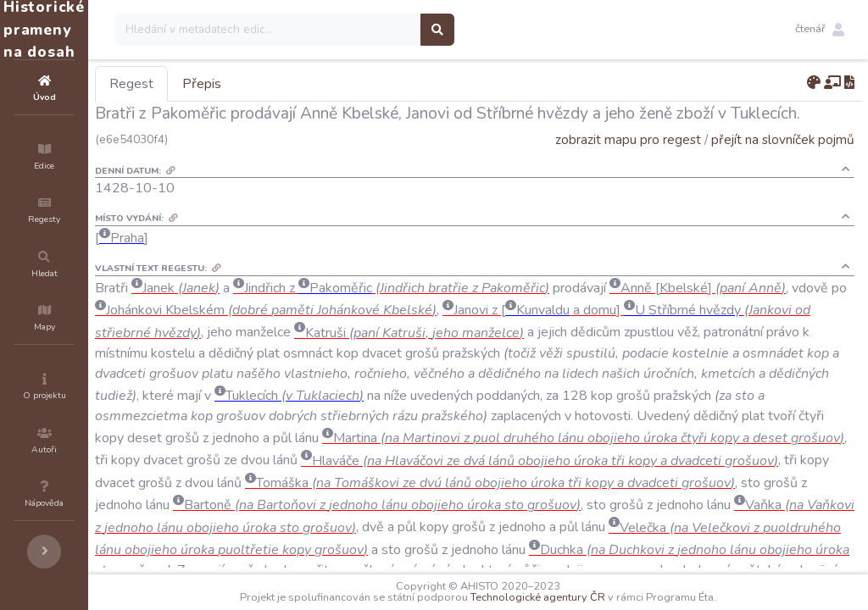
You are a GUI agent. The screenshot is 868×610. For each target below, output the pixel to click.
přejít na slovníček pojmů (783, 139)
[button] (820, 30)
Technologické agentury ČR (589, 597)
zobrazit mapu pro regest (628, 139)
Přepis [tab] (303, 84)
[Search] (370, 30)
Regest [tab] (233, 84)
